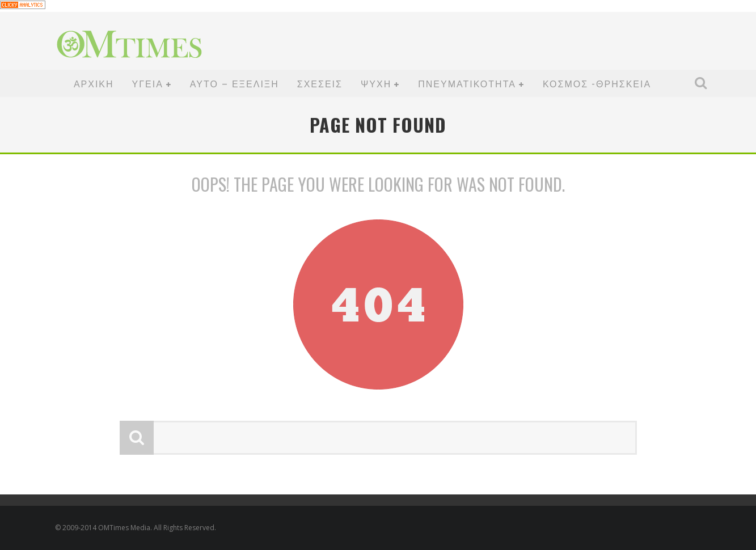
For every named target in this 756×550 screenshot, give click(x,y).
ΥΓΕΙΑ (148, 83)
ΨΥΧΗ (376, 83)
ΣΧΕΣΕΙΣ (320, 83)
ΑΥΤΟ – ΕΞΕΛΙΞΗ (235, 83)
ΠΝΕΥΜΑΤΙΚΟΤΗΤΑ (467, 83)
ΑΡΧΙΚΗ (94, 83)
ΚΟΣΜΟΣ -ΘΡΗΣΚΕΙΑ (597, 83)
